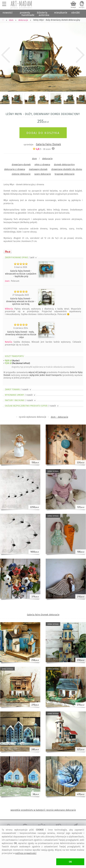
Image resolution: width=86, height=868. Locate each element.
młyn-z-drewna (42, 164)
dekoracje (47, 159)
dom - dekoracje (59, 417)
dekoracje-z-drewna (15, 169)
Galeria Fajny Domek (48, 144)
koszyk (73, 7)
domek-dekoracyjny (64, 164)
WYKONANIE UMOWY (20, 395)
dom (34, 159)
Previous (6, 55)
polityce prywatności (26, 853)
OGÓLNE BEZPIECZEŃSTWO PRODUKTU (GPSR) (32, 406)
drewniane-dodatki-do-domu (67, 169)
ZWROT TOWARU (18, 390)
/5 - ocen (42, 149)
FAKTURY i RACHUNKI (20, 400)
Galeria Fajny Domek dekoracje (43, 615)
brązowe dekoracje (65, 174)
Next (80, 55)
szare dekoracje (43, 174)
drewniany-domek (21, 164)
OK (70, 862)
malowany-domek (38, 169)
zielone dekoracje (21, 174)
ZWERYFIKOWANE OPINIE (21, 258)
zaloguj (82, 7)
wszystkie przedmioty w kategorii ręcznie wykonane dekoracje (43, 810)
